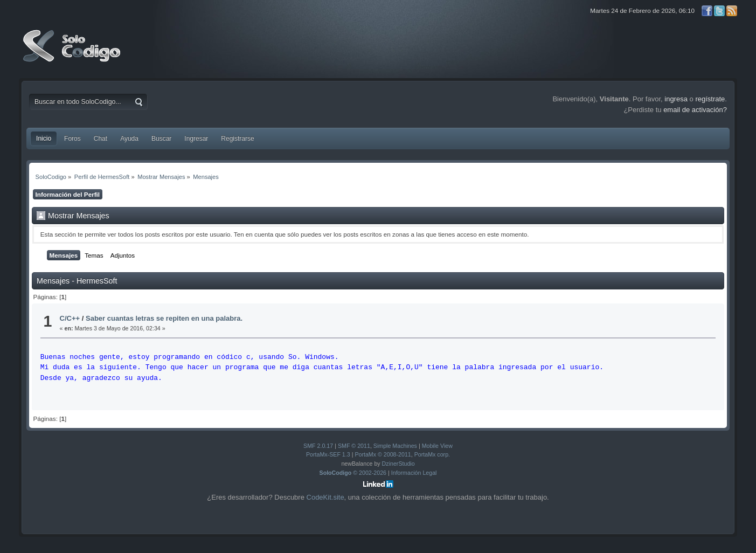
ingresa (676, 99)
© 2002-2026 (353, 473)
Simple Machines (395, 446)
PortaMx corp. (432, 454)
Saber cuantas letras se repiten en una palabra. (164, 318)
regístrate (710, 99)
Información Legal (414, 473)
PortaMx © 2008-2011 (383, 454)
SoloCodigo (73, 54)
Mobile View (437, 446)
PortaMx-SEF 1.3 (328, 454)
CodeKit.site (325, 497)
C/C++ (70, 318)
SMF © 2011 (354, 446)
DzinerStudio (398, 464)
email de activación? (695, 110)
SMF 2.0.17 (318, 446)
